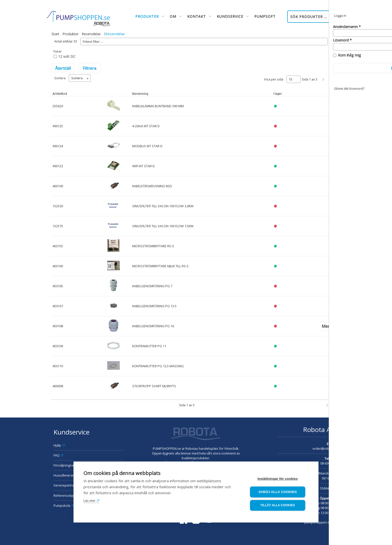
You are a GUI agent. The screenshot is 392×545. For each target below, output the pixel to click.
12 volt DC (67, 56)
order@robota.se (325, 448)
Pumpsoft (265, 16)
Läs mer (89, 501)
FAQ (56, 455)
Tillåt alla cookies (278, 505)
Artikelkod (60, 94)
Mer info (330, 326)
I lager (278, 94)
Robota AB (319, 429)
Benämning (140, 94)
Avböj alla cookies (278, 492)
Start (55, 34)
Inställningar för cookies (278, 479)
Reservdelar (91, 34)
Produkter (70, 34)
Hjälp (57, 445)
